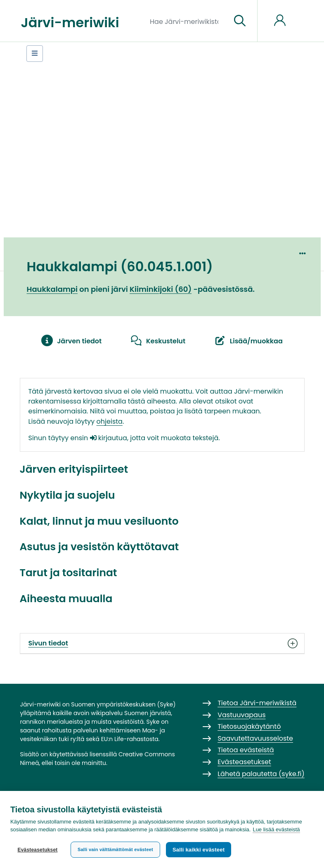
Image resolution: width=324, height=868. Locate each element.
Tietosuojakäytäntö (249, 726)
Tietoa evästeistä (246, 750)
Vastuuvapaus (241, 715)
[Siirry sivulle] (240, 21)
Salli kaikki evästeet (199, 850)
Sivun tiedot (162, 643)
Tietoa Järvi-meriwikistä (257, 703)
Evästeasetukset (37, 850)
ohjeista (110, 421)
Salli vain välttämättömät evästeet (115, 849)
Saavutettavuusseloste (255, 738)
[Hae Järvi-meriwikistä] (187, 21)
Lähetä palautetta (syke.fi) (261, 774)
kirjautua (109, 438)
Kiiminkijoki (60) (161, 289)
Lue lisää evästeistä (276, 829)
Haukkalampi (52, 289)
